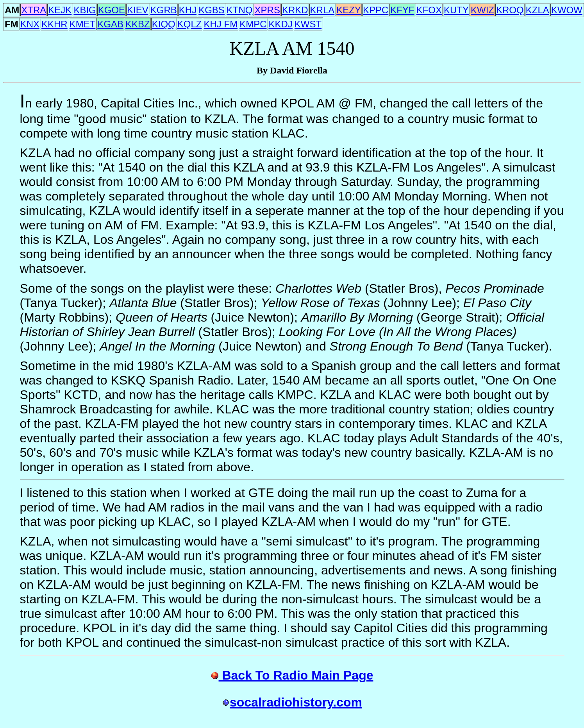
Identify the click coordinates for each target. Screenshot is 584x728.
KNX (30, 24)
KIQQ (164, 24)
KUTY (456, 10)
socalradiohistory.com (292, 702)
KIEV (138, 10)
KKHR (54, 24)
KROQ (510, 10)
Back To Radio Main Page (292, 675)
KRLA (322, 10)
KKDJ (280, 24)
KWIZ (482, 10)
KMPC (253, 24)
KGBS (212, 10)
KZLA (538, 10)
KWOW (567, 10)
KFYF (402, 10)
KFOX (429, 10)
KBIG (85, 10)
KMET (83, 24)
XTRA (34, 10)
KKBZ (138, 24)
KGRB (164, 10)
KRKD (295, 10)
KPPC (376, 10)
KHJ (188, 10)
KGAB (110, 24)
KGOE (112, 10)
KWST (308, 24)
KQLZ (190, 24)
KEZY (349, 10)
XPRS (267, 10)
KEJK (60, 10)
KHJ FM (221, 24)
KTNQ (240, 10)
